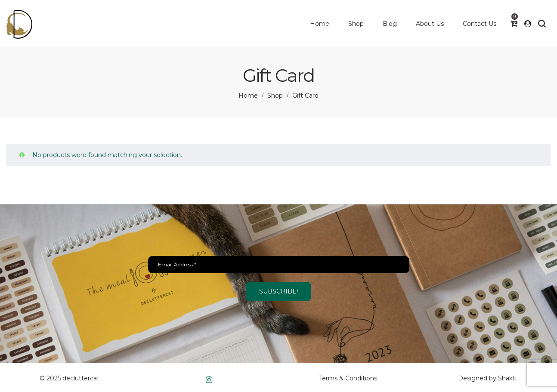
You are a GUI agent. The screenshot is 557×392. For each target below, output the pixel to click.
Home (248, 96)
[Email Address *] (279, 265)
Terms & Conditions (348, 378)
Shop (275, 96)
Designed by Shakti (487, 378)
